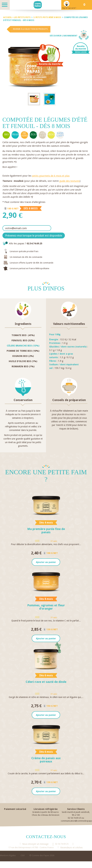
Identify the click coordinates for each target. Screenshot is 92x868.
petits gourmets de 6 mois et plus (51, 176)
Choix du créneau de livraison (46, 815)
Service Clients (76, 810)
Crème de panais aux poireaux (46, 760)
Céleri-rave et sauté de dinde (46, 682)
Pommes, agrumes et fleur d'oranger (46, 607)
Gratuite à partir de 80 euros (46, 813)
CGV (23, 856)
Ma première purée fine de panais (46, 531)
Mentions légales (8, 856)
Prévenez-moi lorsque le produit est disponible (34, 236)
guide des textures (69, 181)
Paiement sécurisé (15, 810)
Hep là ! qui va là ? (69, 8)
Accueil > (9, 17)
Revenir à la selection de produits (30, 29)
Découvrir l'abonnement (64, 36)
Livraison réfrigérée (46, 810)
